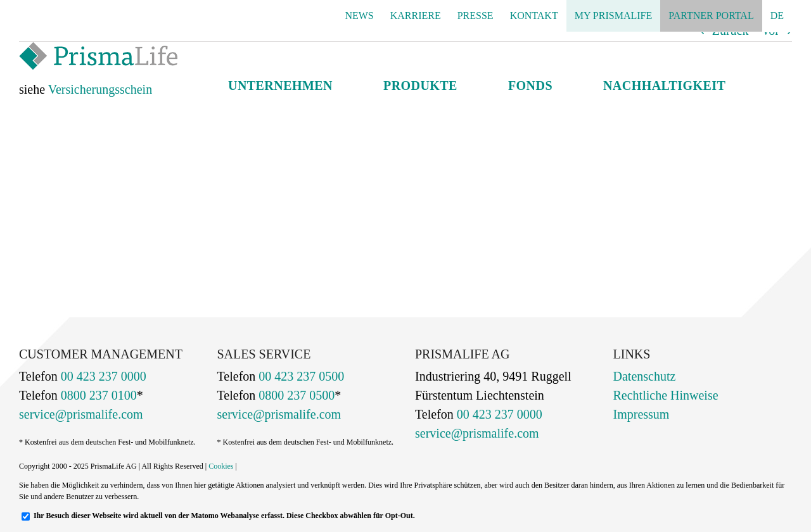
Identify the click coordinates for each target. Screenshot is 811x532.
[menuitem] (777, 16)
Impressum (642, 414)
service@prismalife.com (81, 414)
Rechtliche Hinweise (666, 395)
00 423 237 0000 (102, 376)
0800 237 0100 (97, 395)
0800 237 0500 (295, 395)
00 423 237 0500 (300, 376)
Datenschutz (645, 376)
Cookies (221, 466)
